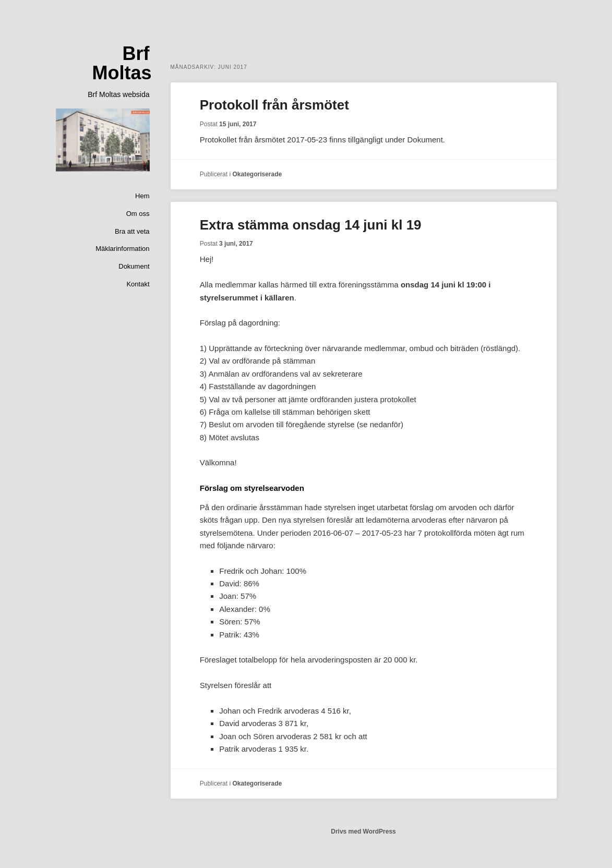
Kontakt (138, 284)
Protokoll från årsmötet (274, 105)
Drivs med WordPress (363, 831)
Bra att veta (132, 231)
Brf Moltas (122, 63)
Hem (142, 196)
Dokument (134, 266)
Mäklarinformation (122, 249)
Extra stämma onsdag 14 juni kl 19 (311, 225)
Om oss (138, 214)
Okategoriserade (257, 174)
